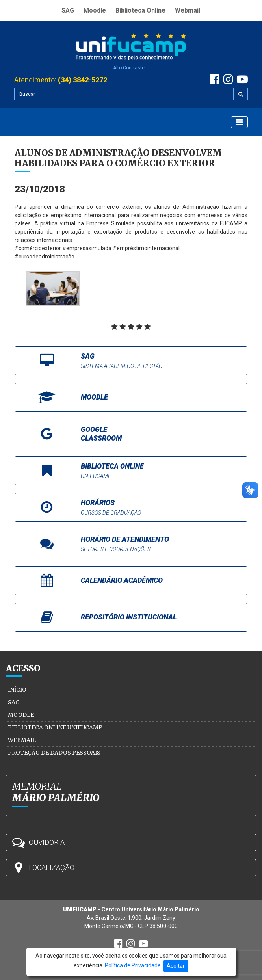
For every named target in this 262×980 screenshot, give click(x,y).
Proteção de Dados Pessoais (54, 753)
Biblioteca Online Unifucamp (55, 727)
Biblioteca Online (140, 10)
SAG (68, 10)
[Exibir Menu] (239, 122)
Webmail (188, 10)
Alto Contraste (129, 68)
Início (17, 690)
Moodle (95, 10)
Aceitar (176, 966)
